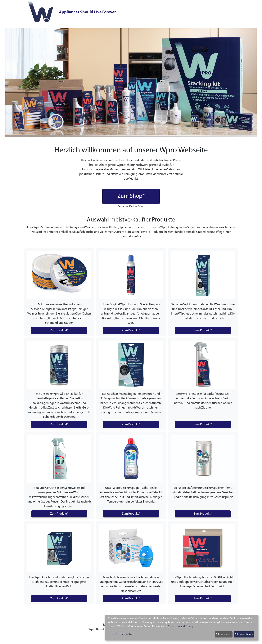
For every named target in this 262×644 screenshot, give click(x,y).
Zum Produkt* (59, 330)
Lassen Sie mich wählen (121, 634)
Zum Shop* (131, 196)
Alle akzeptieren (244, 634)
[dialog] (182, 627)
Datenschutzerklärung (180, 627)
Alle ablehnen (224, 634)
